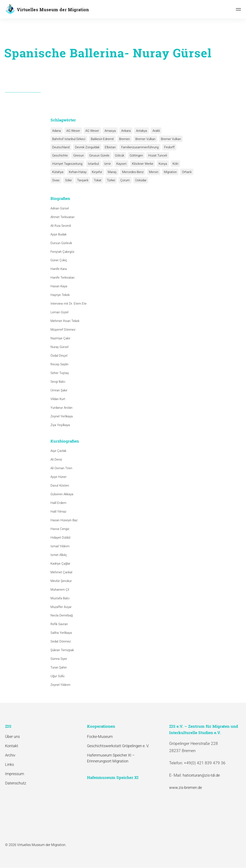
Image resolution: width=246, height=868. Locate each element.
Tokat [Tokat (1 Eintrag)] (96, 180)
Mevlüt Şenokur (61, 581)
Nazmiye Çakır (60, 338)
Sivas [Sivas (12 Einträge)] (56, 180)
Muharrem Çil (60, 590)
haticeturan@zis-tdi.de (201, 775)
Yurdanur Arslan (61, 408)
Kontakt (12, 746)
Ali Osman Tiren (61, 468)
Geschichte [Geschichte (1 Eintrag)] (60, 155)
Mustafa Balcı (60, 598)
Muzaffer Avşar (61, 607)
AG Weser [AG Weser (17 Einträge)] (73, 131)
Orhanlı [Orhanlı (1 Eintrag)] (184, 172)
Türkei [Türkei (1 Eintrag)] (109, 180)
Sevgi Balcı (58, 382)
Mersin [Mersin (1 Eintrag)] (152, 172)
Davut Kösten (60, 486)
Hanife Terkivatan (63, 278)
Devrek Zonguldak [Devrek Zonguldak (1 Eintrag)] (87, 147)
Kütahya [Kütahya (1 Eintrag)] (58, 172)
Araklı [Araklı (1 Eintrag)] (154, 131)
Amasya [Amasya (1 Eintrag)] (109, 131)
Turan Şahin (59, 667)
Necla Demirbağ (62, 616)
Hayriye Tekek (60, 295)
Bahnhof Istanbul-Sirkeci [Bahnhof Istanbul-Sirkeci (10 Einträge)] (69, 139)
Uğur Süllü (57, 676)
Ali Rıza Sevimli (61, 226)
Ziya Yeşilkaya (60, 425)
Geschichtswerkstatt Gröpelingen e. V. (118, 746)
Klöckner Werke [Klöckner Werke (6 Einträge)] (141, 164)
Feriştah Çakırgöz (62, 252)
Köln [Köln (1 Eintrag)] (173, 164)
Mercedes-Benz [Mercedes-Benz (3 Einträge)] (131, 172)
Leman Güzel (59, 312)
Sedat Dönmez (61, 641)
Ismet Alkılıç (60, 555)
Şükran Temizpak (62, 650)
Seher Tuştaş (60, 373)
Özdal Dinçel (59, 356)
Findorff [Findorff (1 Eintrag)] (168, 147)
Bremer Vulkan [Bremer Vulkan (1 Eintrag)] (169, 139)
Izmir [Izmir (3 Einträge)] (107, 164)
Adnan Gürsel (60, 208)
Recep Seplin (59, 364)
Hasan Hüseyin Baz (64, 520)
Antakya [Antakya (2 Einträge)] (140, 131)
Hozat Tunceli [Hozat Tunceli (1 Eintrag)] (156, 155)
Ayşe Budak (58, 234)
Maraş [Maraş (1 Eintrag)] (111, 172)
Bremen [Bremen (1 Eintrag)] (124, 139)
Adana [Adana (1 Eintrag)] (56, 131)
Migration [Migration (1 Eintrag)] (168, 172)
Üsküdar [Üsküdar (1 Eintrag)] (139, 180)
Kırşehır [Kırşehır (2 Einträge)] (96, 172)
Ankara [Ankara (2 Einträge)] (124, 131)
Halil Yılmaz (58, 512)
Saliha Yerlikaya (61, 633)
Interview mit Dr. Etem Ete (69, 304)
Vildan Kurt (58, 399)
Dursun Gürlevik (61, 243)
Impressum (15, 774)
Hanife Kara (59, 269)
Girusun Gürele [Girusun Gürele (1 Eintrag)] (99, 155)
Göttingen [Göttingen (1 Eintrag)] (135, 155)
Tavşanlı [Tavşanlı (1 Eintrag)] (82, 180)
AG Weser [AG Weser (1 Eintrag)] (92, 131)
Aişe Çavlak (58, 451)
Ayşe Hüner (58, 477)
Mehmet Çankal (61, 572)
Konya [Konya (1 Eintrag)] (161, 164)
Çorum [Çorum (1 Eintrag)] (123, 180)
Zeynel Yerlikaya (62, 416)
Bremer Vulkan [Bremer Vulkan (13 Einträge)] (144, 139)
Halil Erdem (58, 503)
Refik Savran (59, 624)
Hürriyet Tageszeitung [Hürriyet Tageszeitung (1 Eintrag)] (67, 164)
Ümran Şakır (59, 390)
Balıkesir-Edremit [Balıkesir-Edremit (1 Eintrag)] (102, 139)
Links (10, 764)
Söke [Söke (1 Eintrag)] (68, 180)
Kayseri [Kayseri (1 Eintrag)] (120, 164)
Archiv (10, 755)
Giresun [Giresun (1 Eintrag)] (78, 155)
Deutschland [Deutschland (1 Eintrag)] (61, 147)
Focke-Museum (100, 737)
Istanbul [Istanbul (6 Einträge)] (93, 164)
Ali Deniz (56, 459)
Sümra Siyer (59, 659)
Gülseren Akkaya (62, 494)
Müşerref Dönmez (63, 330)
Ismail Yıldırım (60, 546)
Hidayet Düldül (60, 538)
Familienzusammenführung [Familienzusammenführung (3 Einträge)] (139, 147)
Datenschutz (16, 783)
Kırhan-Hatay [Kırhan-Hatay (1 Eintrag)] (77, 172)
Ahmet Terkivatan (63, 217)
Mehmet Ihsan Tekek (65, 321)
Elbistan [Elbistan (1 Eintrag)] (110, 147)
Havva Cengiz (60, 529)
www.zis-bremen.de (186, 788)
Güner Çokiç (59, 260)
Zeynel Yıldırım (60, 685)
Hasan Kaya (59, 286)
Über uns (12, 737)
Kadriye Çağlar (60, 564)
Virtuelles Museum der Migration (53, 10)
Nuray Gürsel (59, 347)
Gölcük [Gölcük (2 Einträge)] (118, 155)
